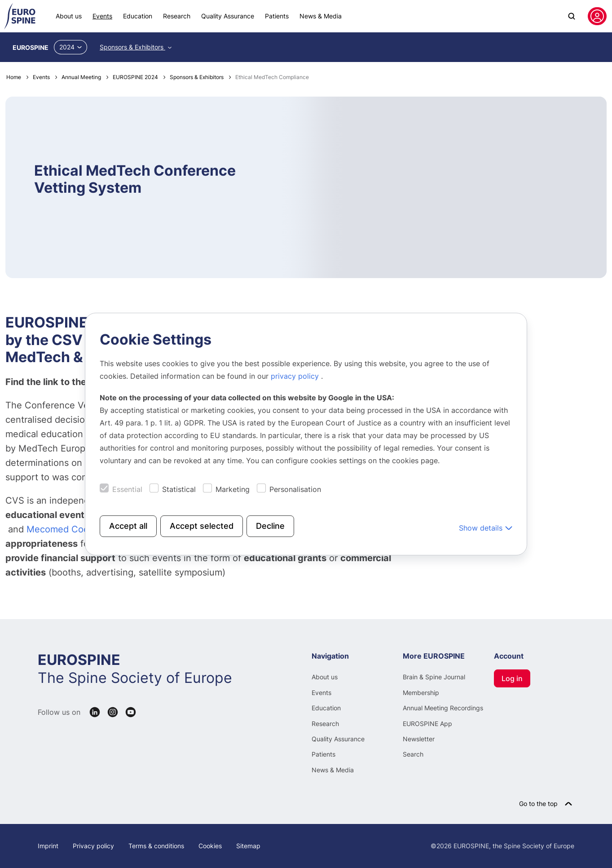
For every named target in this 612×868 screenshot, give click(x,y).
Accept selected (202, 526)
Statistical (179, 489)
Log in (512, 678)
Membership (421, 693)
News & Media (321, 16)
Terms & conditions (156, 846)
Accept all (128, 526)
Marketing (233, 489)
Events (102, 16)
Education (138, 16)
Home (14, 77)
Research (177, 16)
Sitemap (248, 846)
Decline (270, 526)
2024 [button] (70, 47)
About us (69, 16)
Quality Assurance (228, 16)
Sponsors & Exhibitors (132, 47)
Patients (277, 16)
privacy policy (296, 376)
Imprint (48, 846)
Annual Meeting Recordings (443, 708)
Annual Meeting (81, 77)
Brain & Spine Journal (434, 677)
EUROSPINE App (427, 724)
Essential (127, 489)
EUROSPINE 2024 (135, 77)
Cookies (210, 846)
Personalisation (295, 489)
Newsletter (419, 739)
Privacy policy (93, 846)
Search (413, 754)
